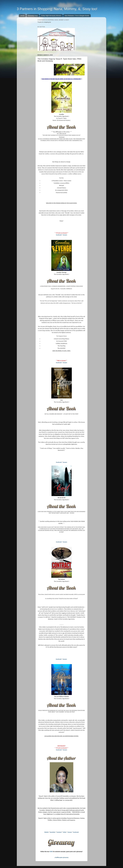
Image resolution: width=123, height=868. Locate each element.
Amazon (65, 235)
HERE (51, 852)
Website (46, 832)
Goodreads (59, 235)
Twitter (65, 832)
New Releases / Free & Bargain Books (77, 16)
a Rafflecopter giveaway (62, 857)
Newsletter (53, 832)
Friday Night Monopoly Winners (51, 16)
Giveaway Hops (33, 16)
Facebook (59, 832)
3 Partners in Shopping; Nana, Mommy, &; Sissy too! (57, 9)
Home (22, 16)
